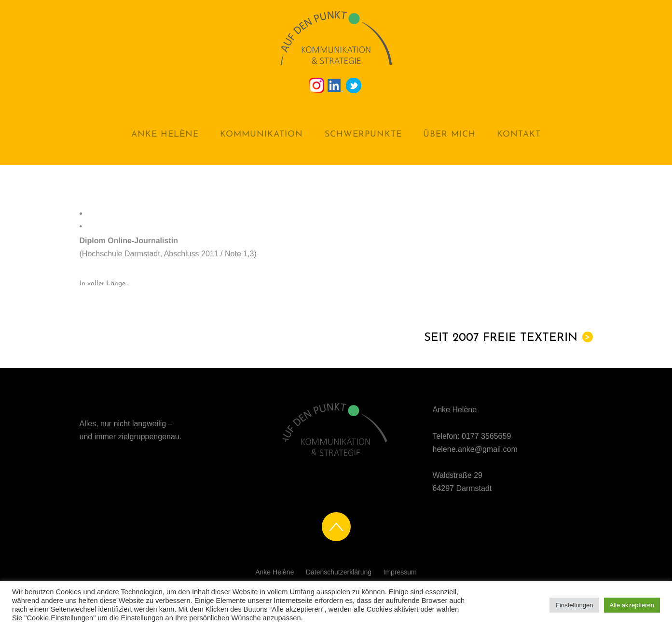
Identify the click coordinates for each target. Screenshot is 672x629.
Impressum (400, 572)
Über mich (449, 134)
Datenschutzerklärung (339, 572)
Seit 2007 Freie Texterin (508, 338)
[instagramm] (316, 85)
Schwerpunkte (363, 134)
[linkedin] (335, 85)
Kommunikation (261, 134)
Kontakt (519, 134)
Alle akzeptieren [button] (632, 605)
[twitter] (354, 85)
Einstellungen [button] (574, 605)
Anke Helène (165, 134)
